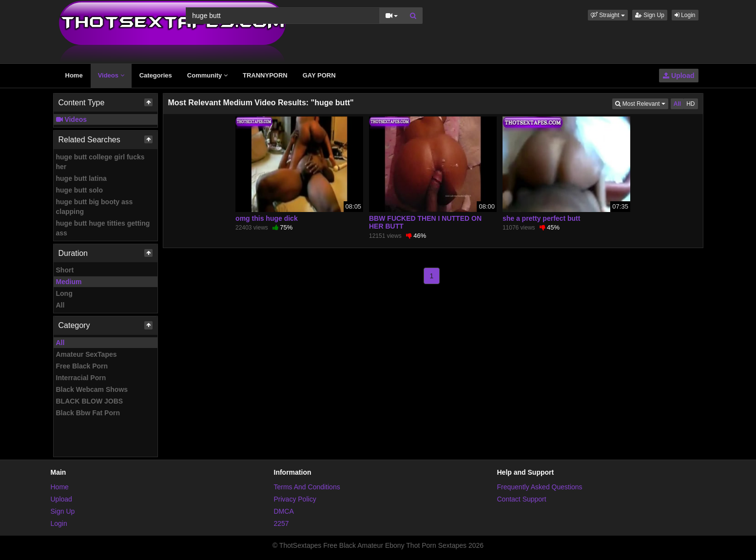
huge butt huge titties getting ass (103, 228)
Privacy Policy (295, 499)
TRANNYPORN (265, 75)
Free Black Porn (82, 366)
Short (65, 270)
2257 (281, 523)
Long (64, 293)
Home (74, 75)
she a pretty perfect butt (541, 218)
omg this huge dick (267, 218)
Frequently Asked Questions (540, 487)
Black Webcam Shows (92, 389)
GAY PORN (319, 75)
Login (685, 15)
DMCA (284, 511)
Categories (156, 75)
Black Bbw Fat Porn (88, 413)
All (60, 305)
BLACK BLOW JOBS (90, 401)
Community (207, 75)
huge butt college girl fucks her (100, 162)
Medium (69, 282)
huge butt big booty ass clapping (95, 207)
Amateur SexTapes (87, 354)
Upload (678, 76)
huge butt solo (79, 190)
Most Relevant (641, 103)
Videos (111, 75)
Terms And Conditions (307, 487)
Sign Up (650, 15)
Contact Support (522, 499)
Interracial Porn (81, 378)
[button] (608, 15)
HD (690, 104)
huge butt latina (81, 178)
